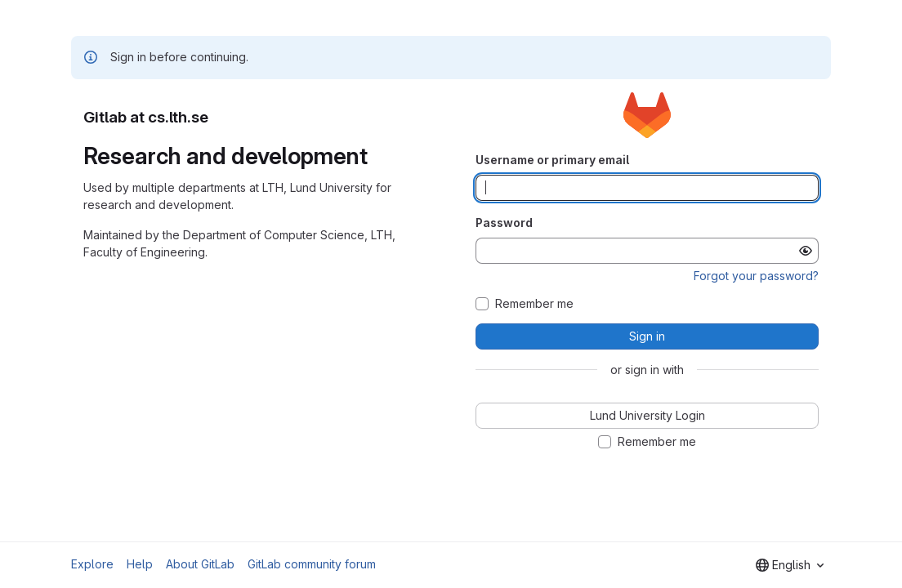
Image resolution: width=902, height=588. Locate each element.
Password (504, 223)
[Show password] (806, 251)
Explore (92, 564)
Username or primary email (552, 160)
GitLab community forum (312, 564)
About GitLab (200, 564)
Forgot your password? (756, 276)
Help (140, 564)
